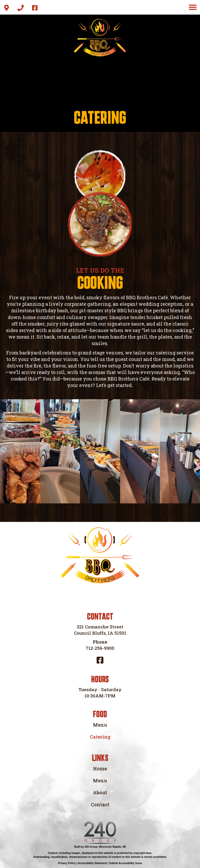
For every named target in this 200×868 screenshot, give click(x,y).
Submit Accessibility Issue (126, 863)
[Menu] (193, 7)
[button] (7, 8)
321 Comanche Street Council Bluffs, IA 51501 (100, 630)
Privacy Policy (67, 863)
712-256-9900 (100, 648)
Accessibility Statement (92, 863)
